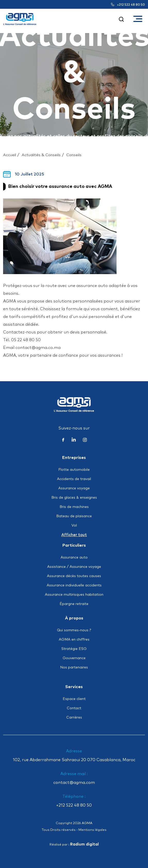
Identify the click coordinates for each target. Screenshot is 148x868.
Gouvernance (74, 658)
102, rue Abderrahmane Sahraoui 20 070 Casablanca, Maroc (74, 760)
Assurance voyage (74, 488)
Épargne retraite (74, 604)
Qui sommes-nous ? (74, 630)
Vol (74, 525)
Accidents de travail (74, 479)
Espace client (74, 699)
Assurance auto (74, 558)
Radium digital (84, 844)
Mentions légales (92, 830)
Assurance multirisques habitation (74, 595)
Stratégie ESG (74, 649)
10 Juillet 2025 (24, 174)
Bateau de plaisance (74, 516)
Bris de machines (74, 507)
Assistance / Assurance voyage (74, 567)
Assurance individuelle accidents (74, 585)
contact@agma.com (74, 783)
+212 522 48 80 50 (128, 5)
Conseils (74, 155)
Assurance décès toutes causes (74, 576)
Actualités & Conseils (41, 155)
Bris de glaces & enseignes (74, 498)
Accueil (10, 155)
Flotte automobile (74, 470)
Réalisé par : (74, 845)
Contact (74, 708)
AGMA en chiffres (74, 640)
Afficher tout (74, 535)
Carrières (74, 718)
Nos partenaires (74, 667)
